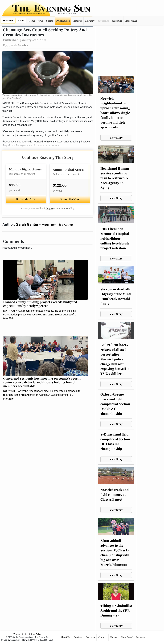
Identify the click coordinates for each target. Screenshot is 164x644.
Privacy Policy (35, 634)
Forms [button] (114, 637)
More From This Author (57, 225)
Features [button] (77, 21)
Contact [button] (103, 637)
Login (21, 21)
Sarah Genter (28, 224)
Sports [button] (50, 21)
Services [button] (90, 637)
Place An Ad (131, 21)
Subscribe (8, 21)
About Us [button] (66, 637)
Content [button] (78, 637)
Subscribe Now (26, 199)
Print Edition (63, 21)
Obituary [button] (90, 21)
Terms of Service (21, 634)
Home (32, 21)
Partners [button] (141, 637)
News (40, 21)
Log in (49, 208)
